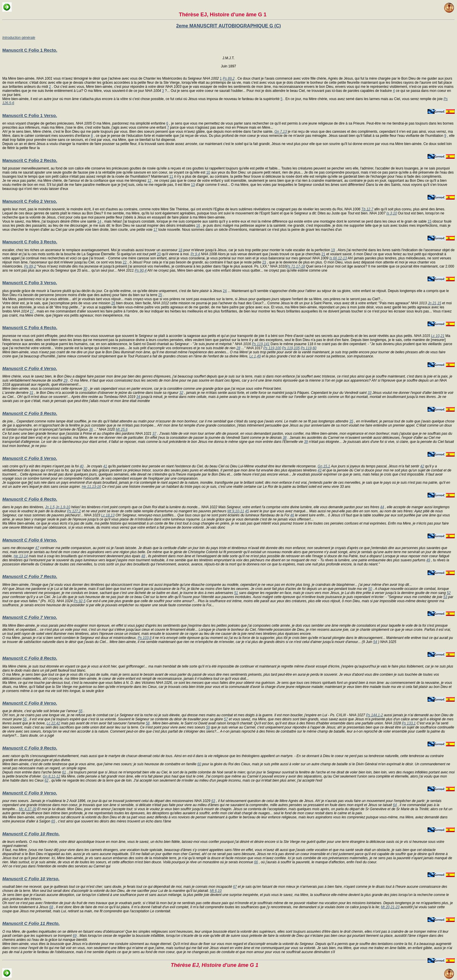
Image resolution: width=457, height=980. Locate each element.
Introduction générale (19, 38)
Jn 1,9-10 (63, 507)
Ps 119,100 (272, 348)
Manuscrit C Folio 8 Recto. (30, 658)
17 (155, 230)
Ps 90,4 (141, 270)
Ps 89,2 (229, 78)
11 (171, 177)
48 (143, 556)
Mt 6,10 (216, 891)
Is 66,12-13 (338, 258)
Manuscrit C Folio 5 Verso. (30, 458)
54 (375, 642)
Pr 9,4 (195, 254)
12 (149, 181)
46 (292, 515)
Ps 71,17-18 (296, 266)
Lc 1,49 (255, 356)
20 (159, 254)
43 (320, 470)
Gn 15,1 (324, 466)
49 (428, 560)
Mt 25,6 (122, 429)
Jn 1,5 (50, 507)
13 (193, 185)
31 (31, 393)
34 (138, 397)
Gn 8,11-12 (52, 776)
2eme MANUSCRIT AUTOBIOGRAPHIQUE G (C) (228, 26)
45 (247, 511)
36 (91, 429)
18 (180, 250)
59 (208, 727)
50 (370, 589)
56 (25, 719)
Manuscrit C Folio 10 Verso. (31, 879)
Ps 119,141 (261, 344)
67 (235, 887)
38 (285, 438)
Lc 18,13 (108, 515)
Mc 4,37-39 (28, 809)
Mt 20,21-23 (390, 907)
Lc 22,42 (53, 723)
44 (382, 507)
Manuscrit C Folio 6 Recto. (30, 499)
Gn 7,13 (281, 132)
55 (81, 711)
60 (199, 764)
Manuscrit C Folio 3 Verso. (30, 283)
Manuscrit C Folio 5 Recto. (30, 413)
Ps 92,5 (80, 601)
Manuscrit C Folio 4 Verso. (30, 368)
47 (37, 548)
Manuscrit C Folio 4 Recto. (30, 327)
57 (226, 719)
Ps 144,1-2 (375, 715)
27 (32, 311)
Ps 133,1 (409, 723)
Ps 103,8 (145, 638)
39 (306, 442)
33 (369, 393)
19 (333, 250)
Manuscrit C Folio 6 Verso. (30, 540)
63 (213, 801)
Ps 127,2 (74, 511)
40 (81, 466)
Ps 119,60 (309, 348)
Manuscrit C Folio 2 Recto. (30, 160)
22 (125, 262)
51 (236, 593)
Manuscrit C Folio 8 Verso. (30, 703)
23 (264, 262)
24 (225, 291)
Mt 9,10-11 (236, 511)
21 (323, 254)
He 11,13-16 (91, 487)
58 (148, 723)
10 (208, 172)
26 (113, 303)
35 (351, 421)
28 (238, 348)
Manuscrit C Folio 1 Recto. (30, 50)
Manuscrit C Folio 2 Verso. (30, 201)
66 (256, 862)
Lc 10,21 (438, 336)
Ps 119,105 (291, 348)
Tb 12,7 (367, 209)
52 (449, 593)
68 (51, 907)
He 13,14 (21, 556)
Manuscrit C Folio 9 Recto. (30, 748)
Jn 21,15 (435, 303)
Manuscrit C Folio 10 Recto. (31, 834)
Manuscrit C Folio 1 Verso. (30, 115)
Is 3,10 (392, 213)
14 (99, 221)
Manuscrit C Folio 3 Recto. (30, 242)
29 (65, 380)
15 (429, 221)
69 (74, 936)
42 (422, 466)
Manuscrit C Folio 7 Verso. (30, 617)
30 (85, 389)
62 (46, 780)
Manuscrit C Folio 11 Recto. (31, 923)
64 (395, 805)
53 (445, 597)
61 (64, 772)
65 (53, 821)
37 (154, 434)
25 (160, 295)
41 (105, 466)
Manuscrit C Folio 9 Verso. (30, 793)
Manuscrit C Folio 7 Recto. (30, 576)
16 (198, 226)
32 (181, 393)
